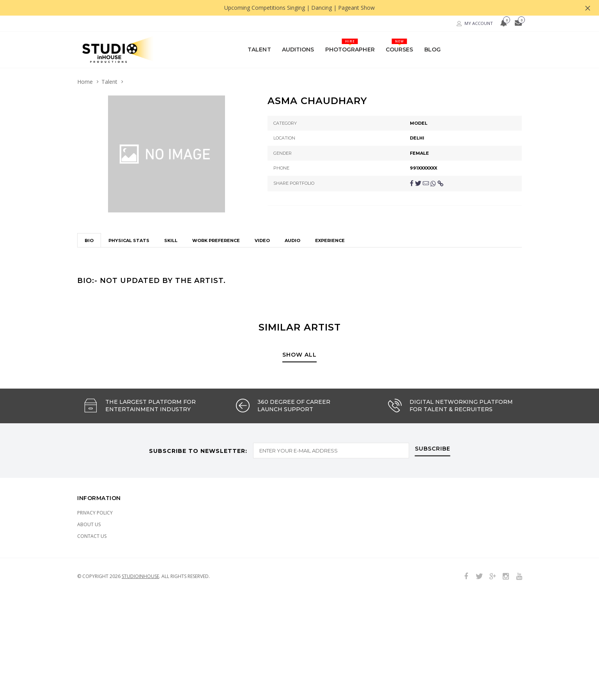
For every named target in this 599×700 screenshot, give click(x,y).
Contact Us (92, 512)
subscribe (433, 425)
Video (262, 217)
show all (299, 331)
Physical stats (129, 217)
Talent (259, 49)
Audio (292, 217)
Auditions (298, 49)
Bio (89, 217)
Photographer (350, 45)
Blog (432, 49)
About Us (89, 500)
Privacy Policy (95, 489)
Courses (400, 45)
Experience (330, 217)
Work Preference (216, 217)
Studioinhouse (140, 552)
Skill (171, 217)
